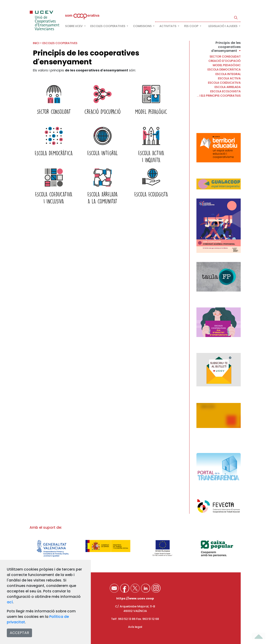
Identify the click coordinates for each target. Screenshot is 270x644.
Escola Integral (228, 74)
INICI (36, 43)
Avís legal (135, 627)
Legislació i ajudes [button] (223, 26)
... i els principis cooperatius (219, 96)
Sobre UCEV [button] (74, 26)
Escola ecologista (225, 91)
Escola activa (229, 78)
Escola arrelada (228, 87)
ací (10, 602)
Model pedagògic (227, 65)
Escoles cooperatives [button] (108, 26)
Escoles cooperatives (60, 43)
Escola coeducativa (224, 83)
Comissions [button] (143, 26)
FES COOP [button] (192, 26)
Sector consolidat (225, 57)
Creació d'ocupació (225, 61)
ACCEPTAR (19, 633)
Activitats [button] (168, 26)
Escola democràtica (224, 69)
